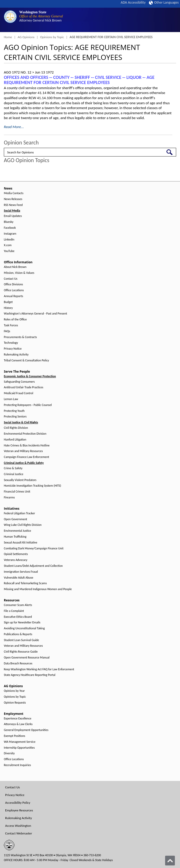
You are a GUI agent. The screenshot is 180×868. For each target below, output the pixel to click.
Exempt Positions (15, 736)
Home (8, 37)
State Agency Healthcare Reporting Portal (30, 675)
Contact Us (11, 279)
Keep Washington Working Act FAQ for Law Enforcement (39, 669)
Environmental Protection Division (25, 434)
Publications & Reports (18, 634)
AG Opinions (26, 37)
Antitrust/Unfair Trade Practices (23, 387)
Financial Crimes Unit (17, 492)
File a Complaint (14, 611)
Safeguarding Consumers (19, 382)
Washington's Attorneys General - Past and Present (35, 314)
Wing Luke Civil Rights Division (23, 525)
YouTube (9, 251)
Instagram (10, 234)
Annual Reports (13, 296)
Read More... (14, 127)
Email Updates (13, 216)
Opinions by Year (14, 691)
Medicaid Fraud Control (18, 393)
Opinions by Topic (52, 37)
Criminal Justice (14, 474)
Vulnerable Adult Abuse (19, 578)
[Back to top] (170, 861)
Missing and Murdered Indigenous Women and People (38, 589)
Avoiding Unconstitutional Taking (24, 628)
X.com (8, 245)
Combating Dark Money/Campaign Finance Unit (34, 548)
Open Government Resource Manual (27, 658)
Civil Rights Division (16, 428)
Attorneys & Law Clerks (18, 724)
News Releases (13, 199)
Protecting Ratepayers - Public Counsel (28, 405)
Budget (8, 302)
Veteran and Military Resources (23, 451)
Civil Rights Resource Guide (21, 652)
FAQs (7, 331)
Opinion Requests (15, 703)
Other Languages (164, 2)
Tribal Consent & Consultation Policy (26, 360)
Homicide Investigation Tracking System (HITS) (32, 486)
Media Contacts (14, 193)
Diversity (9, 753)
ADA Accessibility (133, 2)
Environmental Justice (17, 531)
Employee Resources (19, 810)
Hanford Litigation (15, 440)
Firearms (9, 498)
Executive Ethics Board (18, 617)
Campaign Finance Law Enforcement (26, 457)
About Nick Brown (15, 267)
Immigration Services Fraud (21, 572)
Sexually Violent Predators (20, 480)
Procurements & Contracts (20, 337)
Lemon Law (11, 399)
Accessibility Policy (18, 803)
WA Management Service (20, 742)
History (8, 308)
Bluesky (9, 222)
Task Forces (11, 325)
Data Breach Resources (18, 663)
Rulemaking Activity (16, 355)
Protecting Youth (14, 411)
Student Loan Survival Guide (21, 640)
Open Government (16, 519)
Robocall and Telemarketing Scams (25, 583)
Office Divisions (13, 284)
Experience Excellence (18, 719)
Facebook (10, 228)
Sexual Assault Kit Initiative (21, 543)
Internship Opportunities (19, 748)
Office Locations (14, 290)
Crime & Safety (13, 468)
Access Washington (18, 826)
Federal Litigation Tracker (19, 513)
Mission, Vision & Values (19, 273)
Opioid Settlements (16, 554)
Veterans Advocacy (16, 560)
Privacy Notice (13, 349)
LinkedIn (9, 240)
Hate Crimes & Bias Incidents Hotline (27, 446)
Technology (11, 343)
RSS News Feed (13, 205)
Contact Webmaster (19, 833)
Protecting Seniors (15, 417)
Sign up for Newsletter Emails (22, 623)
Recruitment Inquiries (17, 765)
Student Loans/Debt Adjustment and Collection (33, 566)
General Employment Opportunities (26, 730)
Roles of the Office (15, 320)
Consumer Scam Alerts (18, 605)
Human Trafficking (15, 537)
